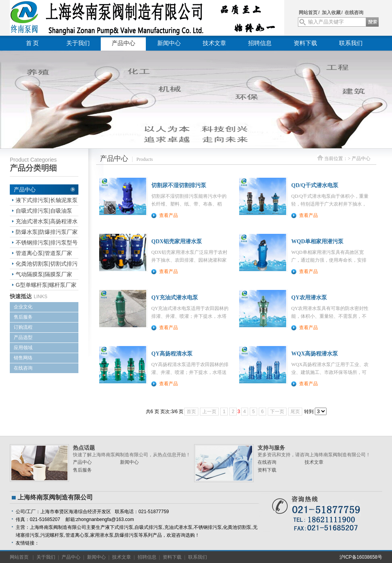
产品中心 (123, 43)
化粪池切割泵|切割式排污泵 (47, 265)
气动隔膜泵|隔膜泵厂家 (44, 274)
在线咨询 (354, 13)
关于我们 (78, 43)
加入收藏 (331, 13)
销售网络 (23, 358)
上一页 (209, 412)
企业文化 (23, 307)
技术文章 (214, 43)
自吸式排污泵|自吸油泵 (44, 211)
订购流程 (23, 327)
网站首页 (308, 13)
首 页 (33, 43)
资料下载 (305, 43)
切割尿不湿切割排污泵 (179, 185)
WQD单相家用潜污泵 (317, 241)
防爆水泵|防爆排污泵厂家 (47, 232)
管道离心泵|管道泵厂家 (44, 253)
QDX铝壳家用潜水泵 (177, 241)
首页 (191, 412)
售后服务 (23, 317)
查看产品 (169, 215)
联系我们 (351, 43)
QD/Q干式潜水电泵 (315, 185)
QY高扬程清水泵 (172, 354)
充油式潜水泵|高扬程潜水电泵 (47, 222)
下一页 (277, 412)
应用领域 (23, 348)
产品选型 (23, 337)
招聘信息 (260, 43)
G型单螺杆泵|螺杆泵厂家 (46, 285)
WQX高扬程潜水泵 (315, 354)
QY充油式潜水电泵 (175, 298)
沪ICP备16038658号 (361, 557)
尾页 (295, 412)
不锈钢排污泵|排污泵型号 (47, 242)
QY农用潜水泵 (309, 298)
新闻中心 (169, 43)
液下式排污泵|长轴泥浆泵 (47, 200)
